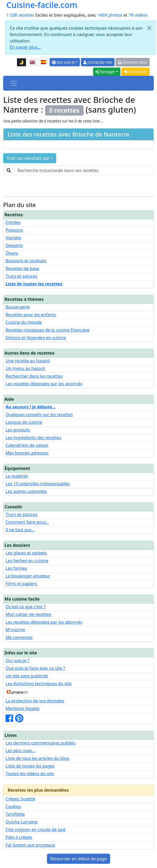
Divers (12, 253)
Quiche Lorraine (21, 822)
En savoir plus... (25, 47)
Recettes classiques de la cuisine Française (48, 330)
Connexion (136, 72)
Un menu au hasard (25, 368)
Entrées (13, 222)
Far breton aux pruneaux (30, 845)
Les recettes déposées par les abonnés (44, 384)
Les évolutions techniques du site (39, 684)
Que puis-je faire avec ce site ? (35, 668)
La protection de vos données (35, 701)
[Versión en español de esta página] (43, 62)
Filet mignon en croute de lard (36, 830)
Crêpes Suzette (20, 799)
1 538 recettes (20, 15)
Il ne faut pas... (20, 530)
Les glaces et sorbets (26, 553)
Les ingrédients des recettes (33, 438)
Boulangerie (18, 307)
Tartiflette (15, 814)
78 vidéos (138, 15)
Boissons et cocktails (26, 261)
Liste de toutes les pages (30, 766)
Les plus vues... (20, 751)
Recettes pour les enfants (31, 315)
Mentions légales (23, 708)
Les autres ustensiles (26, 491)
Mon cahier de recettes (28, 614)
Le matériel (17, 476)
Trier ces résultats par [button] (28, 158)
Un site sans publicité (27, 676)
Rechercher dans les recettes (34, 376)
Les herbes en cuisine (27, 561)
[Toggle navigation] (14, 83)
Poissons (14, 230)
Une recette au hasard (28, 361)
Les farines (16, 568)
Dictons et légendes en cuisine (36, 338)
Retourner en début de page (79, 859)
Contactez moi (98, 62)
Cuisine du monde (24, 322)
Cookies (13, 807)
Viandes (13, 238)
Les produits (18, 430)
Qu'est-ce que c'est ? (26, 607)
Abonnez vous (133, 62)
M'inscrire (15, 630)
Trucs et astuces (21, 276)
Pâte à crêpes (19, 837)
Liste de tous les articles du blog (37, 758)
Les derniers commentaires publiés (40, 743)
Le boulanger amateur (28, 576)
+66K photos (110, 15)
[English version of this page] (32, 62)
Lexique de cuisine (24, 422)
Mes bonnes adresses (27, 453)
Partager (105, 72)
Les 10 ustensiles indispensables (38, 484)
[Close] (149, 28)
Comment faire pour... (27, 522)
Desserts (14, 245)
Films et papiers (21, 584)
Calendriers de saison (27, 445)
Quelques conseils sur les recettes (39, 415)
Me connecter (19, 637)
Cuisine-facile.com (42, 5)
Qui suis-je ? (65, 62)
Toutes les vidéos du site (30, 774)
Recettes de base (22, 268)
